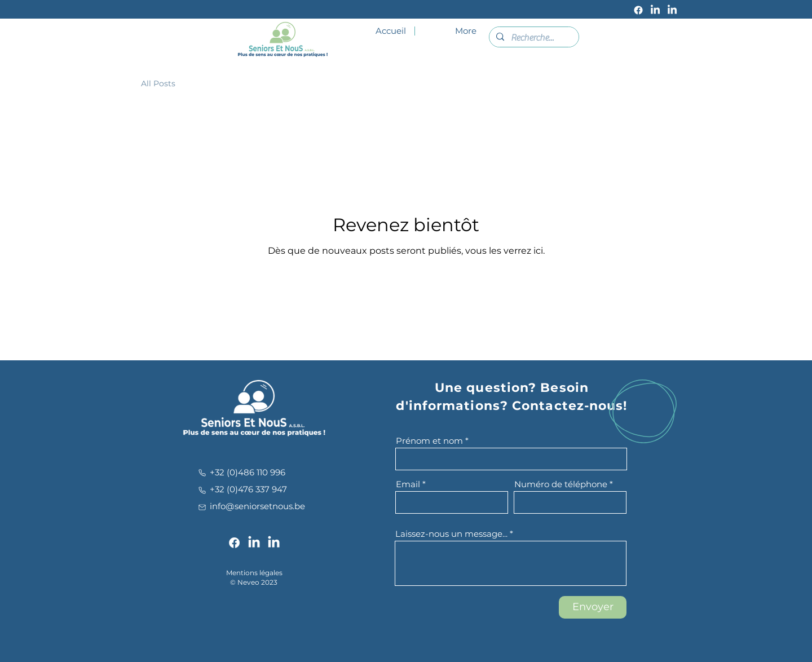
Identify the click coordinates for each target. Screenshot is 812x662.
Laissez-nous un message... (451, 534)
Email (408, 484)
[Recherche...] (533, 38)
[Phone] (202, 473)
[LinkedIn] (655, 10)
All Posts (158, 83)
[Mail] (202, 507)
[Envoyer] (593, 607)
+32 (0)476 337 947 (248, 489)
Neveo (248, 582)
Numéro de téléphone (561, 484)
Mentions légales (254, 573)
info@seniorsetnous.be (257, 506)
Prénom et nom (429, 441)
